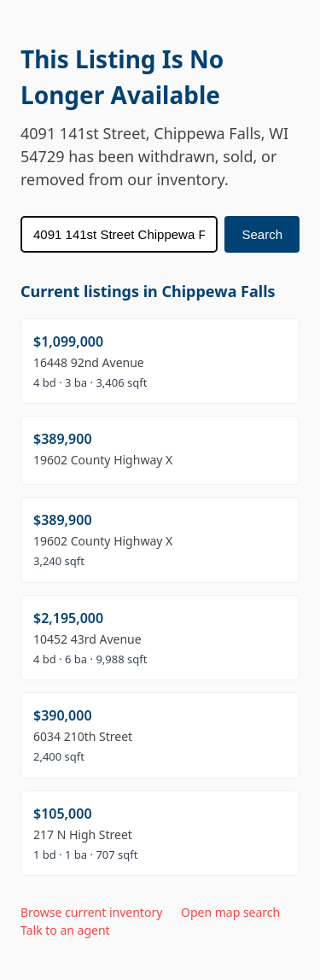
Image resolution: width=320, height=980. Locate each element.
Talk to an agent (65, 930)
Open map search (230, 912)
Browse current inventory (91, 912)
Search (262, 234)
